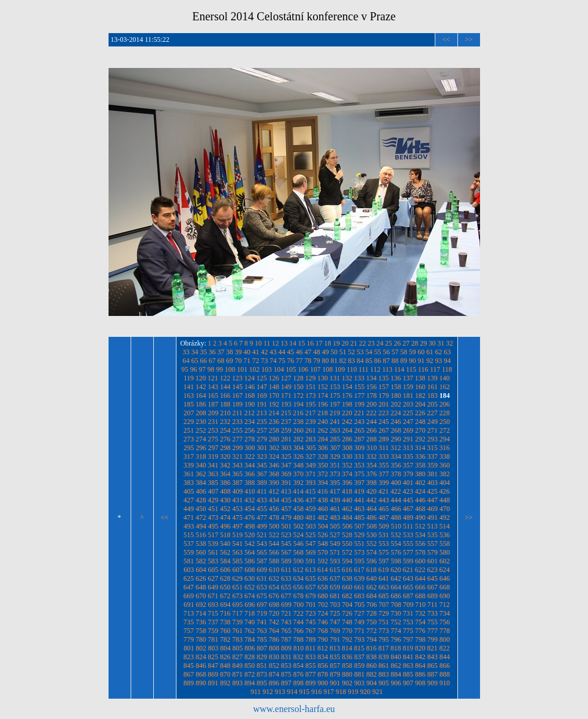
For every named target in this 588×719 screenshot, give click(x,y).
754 (420, 622)
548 (323, 544)
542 (250, 544)
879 (335, 674)
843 (432, 657)
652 (250, 587)
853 (286, 666)
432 (250, 500)
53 (360, 352)
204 (420, 404)
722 (298, 613)
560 (201, 552)
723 (311, 613)
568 (298, 552)
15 (302, 343)
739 (237, 622)
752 (396, 622)
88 (395, 361)
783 (237, 639)
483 (335, 517)
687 (408, 596)
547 (311, 544)
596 (371, 561)
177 (359, 396)
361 (189, 474)
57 (395, 352)
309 (359, 448)
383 (189, 483)
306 (323, 448)
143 (213, 387)
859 (359, 666)
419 (359, 491)
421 (384, 491)
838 (371, 657)
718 (250, 613)
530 (371, 535)
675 (262, 596)
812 (323, 648)
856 (323, 666)
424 (420, 491)
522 (274, 535)
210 (225, 413)
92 (430, 361)
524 (298, 535)
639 (359, 578)
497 (237, 526)
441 (359, 500)
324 (274, 456)
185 (189, 404)
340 (201, 465)
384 (201, 483)
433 (262, 500)
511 (408, 526)
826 (225, 657)
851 (262, 666)
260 (298, 430)
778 (445, 631)
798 (420, 639)
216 (298, 413)
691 (189, 605)
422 (396, 491)
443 (384, 500)
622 (420, 570)
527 (335, 535)
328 (323, 456)
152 (323, 387)
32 (450, 343)
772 (371, 631)
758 (201, 631)
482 (323, 517)
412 (274, 491)
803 (213, 648)
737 (213, 622)
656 (298, 587)
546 (298, 544)
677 (286, 596)
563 (237, 552)
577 (408, 552)
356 (396, 465)
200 (371, 404)
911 (256, 692)
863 (408, 666)
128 (298, 378)
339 (189, 465)
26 (398, 343)
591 (311, 561)
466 (396, 509)
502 (298, 526)
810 (298, 648)
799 (432, 639)
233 (237, 422)
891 (213, 683)
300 (250, 448)
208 (201, 413)
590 (298, 561)
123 (237, 378)
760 (225, 631)
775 (408, 631)
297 (213, 448)
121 (213, 378)
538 (201, 544)
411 (262, 491)
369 (286, 474)
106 (303, 369)
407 (213, 491)
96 (193, 369)
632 (274, 578)
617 (359, 570)
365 (237, 474)
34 (195, 352)
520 (250, 535)
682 (347, 596)
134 (371, 378)
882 (371, 674)
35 (204, 352)
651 (237, 587)
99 (219, 369)
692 (201, 605)
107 (315, 369)
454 (250, 509)
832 (298, 657)
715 (213, 613)
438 (323, 500)
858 (347, 666)
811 (311, 648)
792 (347, 639)
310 (371, 448)
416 (323, 491)
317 (189, 456)
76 (291, 361)
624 (445, 570)
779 (189, 639)
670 (201, 596)
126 (274, 378)
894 (250, 683)
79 (317, 361)
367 (262, 474)
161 (432, 387)
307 (335, 448)
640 (371, 578)
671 (213, 596)
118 (447, 369)
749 (359, 622)
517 (213, 535)
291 (408, 439)
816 (371, 648)
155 (359, 387)
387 (237, 483)
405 (189, 491)
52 (352, 352)
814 (347, 648)
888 (445, 674)
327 (311, 456)
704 (347, 605)
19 (337, 343)
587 (262, 561)
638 (347, 578)
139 (432, 378)
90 (413, 361)
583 (213, 561)
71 (247, 361)
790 (323, 639)
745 (311, 622)
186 (201, 404)
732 (420, 613)
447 (432, 500)
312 (396, 448)
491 (432, 517)
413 (286, 491)
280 (274, 439)
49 (326, 352)
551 (359, 544)
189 (237, 404)
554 (396, 544)
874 (274, 674)
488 (396, 517)
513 (432, 526)
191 (262, 404)
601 (432, 561)
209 (213, 413)
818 (396, 648)
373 (335, 474)
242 (347, 422)
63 (448, 352)
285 (335, 439)
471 (189, 517)
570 (323, 552)
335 (408, 456)
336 (420, 456)
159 (408, 387)
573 (359, 552)
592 (323, 561)
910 (445, 683)
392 (298, 483)
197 (335, 404)
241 (335, 422)
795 (384, 639)
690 (445, 596)
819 (408, 648)
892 (225, 683)
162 (445, 387)
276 (225, 439)
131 (335, 378)
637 (335, 578)
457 (286, 509)
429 (213, 500)
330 (347, 456)
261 (311, 430)
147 (262, 387)
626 (201, 578)
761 (237, 631)
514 (445, 526)
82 (343, 361)
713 (189, 613)
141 (189, 387)
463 (359, 509)
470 (445, 509)
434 (274, 500)
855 (311, 666)
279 (262, 439)
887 (432, 674)
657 (311, 587)
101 (242, 369)
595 (359, 561)
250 (445, 422)
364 (225, 474)
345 (262, 465)
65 (195, 361)
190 (250, 404)
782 (225, 639)
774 (396, 631)
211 (237, 413)
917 (329, 692)
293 (432, 439)
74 (273, 361)
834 (323, 657)
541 (237, 544)
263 (335, 430)
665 (408, 587)
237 (286, 422)
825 (213, 657)
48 (317, 352)
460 (323, 509)
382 (445, 474)
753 (408, 622)
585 (237, 561)
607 (237, 570)
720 (274, 613)
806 (250, 648)
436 (298, 500)
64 (186, 361)
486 (371, 517)
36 (212, 352)
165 (213, 396)
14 (293, 343)
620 (396, 570)
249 (432, 422)
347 (286, 465)
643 (408, 578)
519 (237, 535)
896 (274, 683)
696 (250, 605)
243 (359, 422)
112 (376, 369)
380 (420, 474)
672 (225, 596)
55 (378, 352)
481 (311, 517)
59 (413, 352)
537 (189, 544)
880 (347, 674)
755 (432, 622)
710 (420, 605)
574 (371, 552)
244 (371, 422)
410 (250, 491)
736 (201, 622)
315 (432, 448)
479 (286, 517)
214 (274, 413)
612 (298, 570)
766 (298, 631)
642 (396, 578)
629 (237, 578)
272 (445, 430)
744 (298, 622)
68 (221, 361)
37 (221, 352)
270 (420, 430)
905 (384, 683)
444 (396, 500)
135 (384, 378)
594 (347, 561)
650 (225, 587)
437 (311, 500)
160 (420, 387)
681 (335, 596)
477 (262, 517)
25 (389, 343)
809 (286, 648)
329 (335, 456)
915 (304, 692)
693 (213, 605)
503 (311, 526)
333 (384, 456)
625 (189, 578)
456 (274, 509)
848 (225, 666)
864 (420, 666)
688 (420, 596)
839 (384, 657)
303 (286, 448)
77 (300, 361)
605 (213, 570)
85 (369, 361)
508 (371, 526)
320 (225, 456)
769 (335, 631)
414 (298, 491)
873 (262, 674)
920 (365, 692)
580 (445, 552)
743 (286, 622)
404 (445, 483)
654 (274, 587)
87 (387, 361)
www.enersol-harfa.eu (294, 709)
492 (445, 517)
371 (311, 474)
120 (201, 378)
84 (360, 361)
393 (311, 483)
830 (274, 657)
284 (323, 439)
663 (384, 587)
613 (311, 570)
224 (396, 413)
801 (189, 648)
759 (213, 631)
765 (286, 631)
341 (213, 465)
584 (225, 561)
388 (250, 483)
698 (274, 605)
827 (237, 657)
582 (201, 561)
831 (286, 657)
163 (189, 396)
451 (213, 509)
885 (408, 674)
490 (420, 517)
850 (250, 666)
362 (201, 474)
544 (274, 544)
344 (250, 465)
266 (371, 430)
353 (359, 465)
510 (396, 526)
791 (335, 639)
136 (396, 378)
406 (201, 491)
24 (380, 343)
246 (396, 422)
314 (420, 448)
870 (225, 674)
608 (250, 570)
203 (408, 404)
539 (213, 544)
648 (201, 587)
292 (420, 439)
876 (298, 674)
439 (335, 500)
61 (430, 352)
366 (250, 474)
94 (448, 361)
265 (359, 430)
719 (262, 613)
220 (347, 413)
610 (274, 570)
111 (364, 369)
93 (439, 361)
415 (311, 491)
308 (347, 448)
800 (445, 639)
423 (408, 491)
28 (415, 343)
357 (408, 465)
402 (420, 483)
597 (384, 561)
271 (432, 430)
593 (335, 561)
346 (274, 465)
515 (189, 535)
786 (274, 639)
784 (250, 639)
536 (445, 535)
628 (225, 578)
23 (371, 343)
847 (213, 666)
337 (432, 456)
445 (408, 500)
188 (225, 404)
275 (213, 439)
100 (230, 369)
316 (445, 448)
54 (369, 352)
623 (432, 570)
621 (408, 570)
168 (250, 396)
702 (323, 605)
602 (445, 561)
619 (384, 570)
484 (347, 517)
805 (237, 648)
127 (286, 378)
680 (323, 596)
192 (274, 404)
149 (286, 387)
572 (347, 552)
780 (201, 639)
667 (432, 587)
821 (432, 648)
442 (371, 500)
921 (377, 692)
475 (237, 517)
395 (335, 483)
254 (225, 430)
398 (371, 483)
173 (311, 396)
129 (311, 378)
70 (239, 361)
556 (420, 544)
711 (432, 605)
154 (347, 387)
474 (225, 517)
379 (408, 474)
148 (274, 387)
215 (286, 413)
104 (279, 369)
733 (432, 613)
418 (347, 491)
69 (230, 361)
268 (396, 430)
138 (420, 378)
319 (213, 456)
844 (445, 657)
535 (432, 535)
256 (250, 430)
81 (334, 361)
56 (387, 352)
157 (384, 387)
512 (420, 526)
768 (323, 631)
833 (311, 657)
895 (262, 683)
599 (408, 561)
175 (335, 396)
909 (432, 683)
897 (286, 683)
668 (445, 587)
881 (359, 674)
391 (286, 483)
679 (311, 596)
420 (371, 491)
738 (225, 622)
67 (212, 361)
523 (286, 535)
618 (371, 570)
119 (189, 378)
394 (323, 483)
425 (432, 491)
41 (256, 352)
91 (421, 361)
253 (213, 430)
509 (384, 526)
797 (408, 639)
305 (311, 448)
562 (225, 552)
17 (319, 343)
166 (225, 396)
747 (335, 622)
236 (274, 422)
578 (420, 552)
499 (262, 526)
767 (311, 631)
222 (371, 413)
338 (445, 456)
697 (262, 605)
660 (347, 587)
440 (347, 500)
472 (201, 517)
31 (441, 343)
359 (432, 465)
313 (408, 448)
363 (213, 474)
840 (396, 657)
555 (408, 544)
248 (420, 422)
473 (213, 517)
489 (408, 517)
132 (347, 378)
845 (189, 666)
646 (445, 578)
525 (311, 535)
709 (408, 605)
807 (262, 648)
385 (213, 483)
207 (189, 413)
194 (298, 404)
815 (359, 648)
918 (341, 692)
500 (274, 526)
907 (408, 683)
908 (420, 683)
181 (408, 396)
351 (335, 465)
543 (262, 544)
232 (225, 422)
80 (326, 361)
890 (201, 683)
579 (432, 552)
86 (378, 361)
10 (258, 343)
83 (352, 361)
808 (274, 648)
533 (408, 535)
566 (274, 552)
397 (359, 483)
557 (432, 544)
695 (237, 605)
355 (384, 465)
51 (343, 352)
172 (298, 396)
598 (396, 561)
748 (347, 622)
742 (274, 622)
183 (432, 396)
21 (354, 343)
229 (189, 422)
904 (371, 683)
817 (384, 648)
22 (363, 343)
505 (335, 526)
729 (384, 613)
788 (298, 639)
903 (359, 683)
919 (353, 692)
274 (201, 439)
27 (406, 343)
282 (298, 439)
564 (250, 552)
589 (286, 561)
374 (347, 474)
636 (323, 578)
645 (432, 578)
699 (286, 605)
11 (267, 343)
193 (286, 404)
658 (323, 587)
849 (237, 666)
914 (292, 692)
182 (420, 396)
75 (282, 361)
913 (280, 692)
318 (201, 456)
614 (323, 570)
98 (211, 369)
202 (396, 404)
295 (189, 448)
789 (311, 639)
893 (237, 683)
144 (225, 387)
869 (213, 674)
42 (265, 352)
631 (262, 578)
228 (445, 413)
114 (399, 369)
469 (432, 509)
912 (268, 692)
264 (347, 430)
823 (189, 657)
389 (262, 483)
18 (328, 343)
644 (420, 578)
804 (225, 648)
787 (286, 639)
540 (225, 544)
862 (396, 666)
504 (323, 526)
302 (274, 448)
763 (262, 631)
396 (347, 483)
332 (371, 456)
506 (347, 526)
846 (201, 666)
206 (445, 404)
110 (352, 369)
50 (334, 352)
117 (435, 369)
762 (250, 631)
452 (225, 509)
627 (213, 578)
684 (371, 596)
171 (286, 396)
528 (347, 535)
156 (371, 387)
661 (359, 587)
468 (420, 509)
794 (371, 639)
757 (189, 631)
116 (423, 369)
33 (186, 352)
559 (189, 552)
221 (359, 413)
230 (201, 422)
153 (335, 387)
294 (445, 439)
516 (201, 535)
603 (189, 570)
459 (311, 509)
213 (262, 413)
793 (359, 639)
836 (347, 657)
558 (445, 544)
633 (286, 578)
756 (445, 622)
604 (201, 570)
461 (335, 509)
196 (323, 404)
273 (189, 439)
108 (327, 369)
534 (420, 535)
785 (262, 639)
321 (237, 456)
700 (298, 605)
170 (274, 396)
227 (432, 413)
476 (250, 517)
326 (298, 456)
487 (384, 517)
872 (250, 674)
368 (274, 474)
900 (323, 683)
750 (371, 622)
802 (201, 648)
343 (237, 465)
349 (311, 465)
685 (384, 596)
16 (311, 343)
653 (262, 587)
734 (445, 613)
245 (384, 422)
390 (274, 483)
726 (347, 613)
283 (311, 439)
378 (396, 474)
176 (347, 396)
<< (446, 39)
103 (266, 369)
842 (420, 657)
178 (371, 396)
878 (323, 674)
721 (286, 613)
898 (298, 683)
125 (262, 378)
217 (311, 413)
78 (308, 361)
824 (201, 657)
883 (384, 674)
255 (237, 430)
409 (237, 491)
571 (335, 552)
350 (323, 465)
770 (347, 631)
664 (396, 587)
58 (404, 352)
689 (432, 596)
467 (408, 509)
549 (335, 544)
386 (225, 483)
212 (250, 413)
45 (291, 352)
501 (286, 526)
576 (396, 552)
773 (384, 631)
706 (371, 605)
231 (213, 422)
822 (445, 648)
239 (311, 422)
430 (225, 500)
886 (420, 674)
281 (286, 439)
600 (420, 561)
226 (420, 413)
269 (408, 430)
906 (396, 683)
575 (384, 552)
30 (432, 343)
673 (237, 596)
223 (384, 413)
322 (250, 456)
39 (239, 352)
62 (439, 352)
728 (371, 613)
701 (311, 605)
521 (262, 535)
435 (286, 500)
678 (298, 596)
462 (347, 509)
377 (384, 474)
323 (262, 456)
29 (424, 343)
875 (286, 674)
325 (286, 456)
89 (404, 361)
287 (359, 439)
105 (291, 369)
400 (396, 483)
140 (445, 378)
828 (250, 657)
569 (311, 552)
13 (284, 343)
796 (396, 639)
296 (201, 448)
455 (262, 509)
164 (201, 396)
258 (274, 430)
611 (286, 570)
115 (412, 369)
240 (323, 422)
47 (308, 352)
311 (384, 448)
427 (189, 500)
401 (408, 483)
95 (185, 369)
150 (298, 387)
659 (335, 587)
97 (202, 369)
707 (384, 605)
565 (262, 552)
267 (384, 430)
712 (445, 605)
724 (323, 613)
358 (420, 465)
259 (286, 430)
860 (371, 666)
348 (298, 465)
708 (396, 605)
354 (371, 465)
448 (445, 500)
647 (189, 587)
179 (384, 396)
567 (286, 552)
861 (384, 666)
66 (204, 361)
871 (237, 674)
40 (247, 352)
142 (201, 387)
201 (384, 404)
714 (201, 613)
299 (237, 448)
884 (396, 674)
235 (262, 422)
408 (225, 491)
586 (250, 561)
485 (359, 517)
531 (384, 535)
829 (262, 657)
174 (323, 396)
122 (225, 378)
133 (359, 378)
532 (396, 535)
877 (311, 674)
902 (347, 683)
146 (250, 387)
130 (323, 378)
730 (396, 613)
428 (201, 500)
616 (347, 570)
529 (359, 535)
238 (298, 422)
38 (230, 352)
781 (213, 639)
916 (316, 692)
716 (225, 613)
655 (286, 587)
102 (254, 369)
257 (262, 430)
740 (250, 622)
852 (274, 666)
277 (237, 439)
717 (237, 613)
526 (323, 535)
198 (347, 404)
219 (335, 413)
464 (371, 509)
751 (384, 622)
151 (311, 387)
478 (274, 517)
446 (420, 500)
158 (396, 387)
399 (384, 483)
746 (323, 622)
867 (189, 674)
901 (335, 683)
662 (371, 587)
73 (265, 361)
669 (189, 596)
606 (225, 570)
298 (225, 448)
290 (396, 439)
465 (384, 509)
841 (408, 657)
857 (335, 666)
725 (335, 613)
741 (262, 622)
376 (371, 474)
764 (274, 631)
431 (237, 500)
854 (298, 666)
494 (201, 526)
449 (189, 509)
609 (262, 570)
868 (201, 674)
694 (225, 605)
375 (359, 474)
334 (396, 456)
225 (408, 413)
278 (250, 439)
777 (432, 631)
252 (201, 430)
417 (335, 491)
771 (359, 631)
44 (282, 352)
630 (250, 578)
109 (340, 369)
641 (384, 578)
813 (335, 648)
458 (298, 509)
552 (371, 544)
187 (213, 404)
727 (359, 613)
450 (201, 509)
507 (359, 526)
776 (420, 631)
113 (387, 369)
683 (359, 596)
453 (237, 509)
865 (432, 666)
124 (250, 378)
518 (225, 535)
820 (420, 648)
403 (432, 483)
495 (213, 526)
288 (371, 439)
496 (225, 526)
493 (189, 526)
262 (323, 430)
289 (384, 439)
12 (276, 343)
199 (359, 404)
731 (408, 613)
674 (250, 596)
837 (359, 657)
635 (311, 578)
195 (311, 404)
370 (298, 474)
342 (225, 465)
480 (298, 517)
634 (298, 578)
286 (347, 439)
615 (335, 570)
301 (262, 448)
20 (345, 343)
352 (347, 465)
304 (298, 448)
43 (273, 352)
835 (335, 657)
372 (323, 474)
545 (286, 544)
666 (420, 587)
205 (432, 404)
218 (323, 413)
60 (421, 352)
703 (335, 605)
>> (469, 39)
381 (432, 474)
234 (250, 422)
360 (445, 465)
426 (445, 491)
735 (189, 622)
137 (408, 378)
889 (189, 683)
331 (359, 456)
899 (311, 683)
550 (347, 544)
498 (250, 526)
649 (213, 587)
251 (189, 430)
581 (189, 561)
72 (256, 361)
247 (408, 422)
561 (213, 552)
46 (300, 352)
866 (445, 666)
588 (274, 561)
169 (262, 396)
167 (237, 396)
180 (396, 396)
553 (384, 544)
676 (274, 596)
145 (237, 387)
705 (359, 605)
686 (396, 596)
